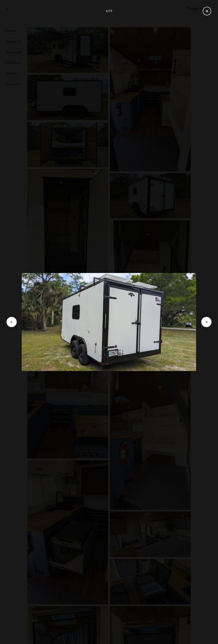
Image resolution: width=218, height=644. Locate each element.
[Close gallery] (207, 11)
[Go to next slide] (207, 322)
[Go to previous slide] (11, 322)
